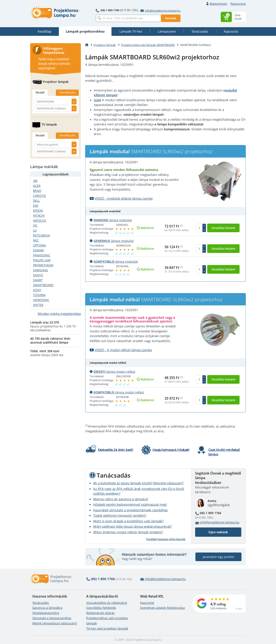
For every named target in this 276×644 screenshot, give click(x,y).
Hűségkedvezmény (46, 613)
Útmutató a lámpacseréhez (52, 618)
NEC (36, 240)
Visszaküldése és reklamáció (107, 603)
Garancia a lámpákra (47, 608)
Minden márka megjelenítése (59, 314)
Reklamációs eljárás (100, 613)
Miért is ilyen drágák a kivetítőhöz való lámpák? (128, 521)
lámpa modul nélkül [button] (112, 372)
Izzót (97, 100)
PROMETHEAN (43, 265)
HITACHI (39, 215)
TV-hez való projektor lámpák (107, 628)
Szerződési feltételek (101, 608)
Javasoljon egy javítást (218, 557)
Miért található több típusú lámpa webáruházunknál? (132, 526)
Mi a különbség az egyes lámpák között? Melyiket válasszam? (138, 483)
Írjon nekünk (218, 532)
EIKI (36, 206)
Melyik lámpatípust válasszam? (55, 623)
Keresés (171, 18)
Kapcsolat (147, 603)
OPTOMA (39, 245)
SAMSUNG (40, 270)
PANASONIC (42, 255)
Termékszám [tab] (67, 92)
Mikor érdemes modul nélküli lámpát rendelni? (128, 532)
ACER (37, 186)
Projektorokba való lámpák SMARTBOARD (148, 45)
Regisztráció (238, 4)
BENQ (37, 191)
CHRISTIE (39, 196)
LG (35, 230)
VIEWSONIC (41, 300)
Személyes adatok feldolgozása (162, 608)
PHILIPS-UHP (42, 260)
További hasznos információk (166, 539)
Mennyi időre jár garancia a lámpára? (121, 499)
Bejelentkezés (218, 4)
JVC (35, 225)
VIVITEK (38, 305)
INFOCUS (39, 220)
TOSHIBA (39, 295)
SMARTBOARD (43, 285)
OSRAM (38, 250)
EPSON (38, 211)
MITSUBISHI (41, 235)
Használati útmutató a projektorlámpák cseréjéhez (130, 510)
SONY (37, 290)
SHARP (38, 280)
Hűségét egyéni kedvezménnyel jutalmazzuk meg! (130, 504)
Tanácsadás (41, 603)
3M (35, 181)
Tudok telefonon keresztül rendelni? (120, 515)
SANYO (38, 275)
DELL (36, 201)
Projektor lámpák (105, 45)
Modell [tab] (40, 92)
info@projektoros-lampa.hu (160, 11)
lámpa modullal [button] (111, 220)
